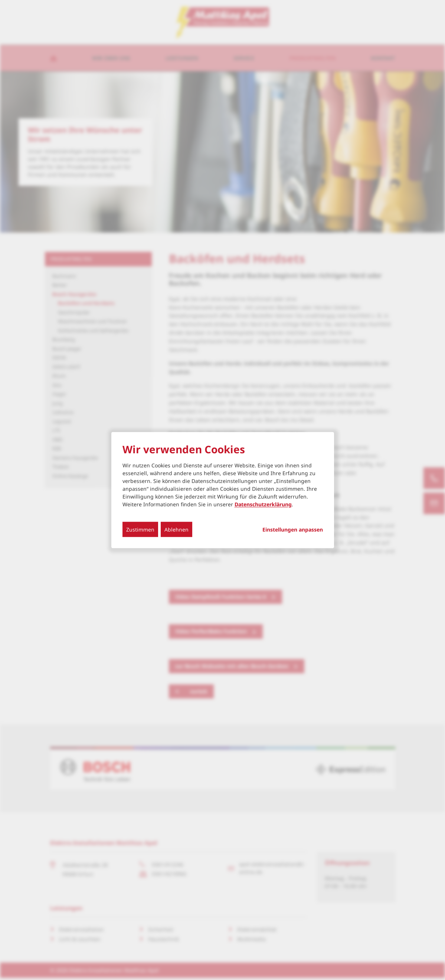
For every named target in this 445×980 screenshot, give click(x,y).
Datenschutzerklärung (263, 504)
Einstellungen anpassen (293, 529)
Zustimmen (140, 529)
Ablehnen (176, 529)
